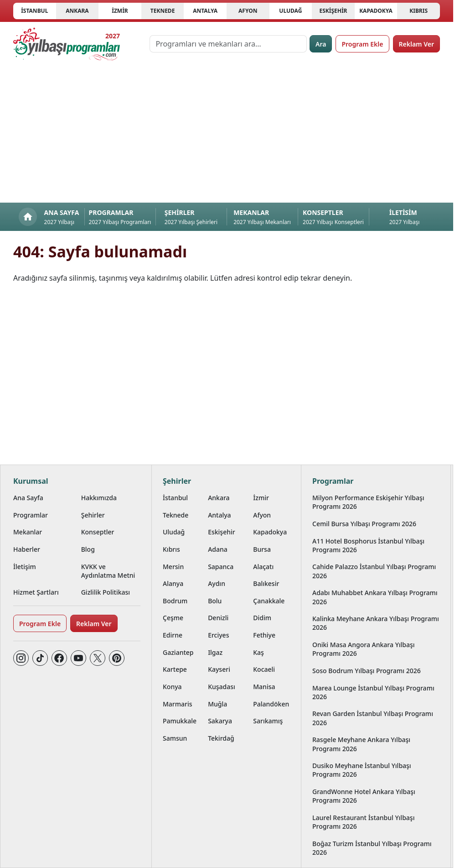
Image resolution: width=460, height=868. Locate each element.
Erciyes (218, 635)
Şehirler (93, 515)
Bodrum (175, 601)
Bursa (262, 549)
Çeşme (173, 618)
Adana (218, 549)
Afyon (248, 11)
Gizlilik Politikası (106, 592)
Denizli (218, 618)
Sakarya (220, 721)
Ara (321, 44)
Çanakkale (269, 601)
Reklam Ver (416, 44)
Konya (172, 687)
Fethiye (264, 635)
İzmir (120, 11)
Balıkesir (266, 583)
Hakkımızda (99, 498)
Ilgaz (215, 652)
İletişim (25, 567)
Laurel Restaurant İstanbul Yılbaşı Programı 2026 (363, 822)
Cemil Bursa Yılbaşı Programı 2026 (364, 524)
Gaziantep (178, 652)
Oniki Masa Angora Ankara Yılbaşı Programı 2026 (364, 649)
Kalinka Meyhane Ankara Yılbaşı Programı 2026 (376, 623)
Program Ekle (362, 44)
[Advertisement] (230, 134)
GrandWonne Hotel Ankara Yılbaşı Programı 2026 (364, 796)
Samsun (175, 738)
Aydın (217, 583)
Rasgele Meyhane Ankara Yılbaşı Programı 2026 (361, 744)
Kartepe (175, 669)
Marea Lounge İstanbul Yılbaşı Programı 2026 (373, 692)
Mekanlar (28, 532)
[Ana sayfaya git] (67, 44)
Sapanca (221, 567)
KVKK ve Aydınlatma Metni (108, 571)
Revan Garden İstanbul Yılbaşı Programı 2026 (373, 718)
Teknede (163, 11)
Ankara (77, 11)
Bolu (215, 601)
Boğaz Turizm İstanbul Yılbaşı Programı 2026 (372, 848)
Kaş (258, 652)
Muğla (217, 704)
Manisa (264, 687)
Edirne (173, 635)
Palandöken (271, 704)
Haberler (27, 549)
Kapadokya (376, 11)
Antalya (205, 11)
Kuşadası (222, 687)
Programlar (31, 515)
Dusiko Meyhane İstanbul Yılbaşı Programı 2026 (362, 770)
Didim (262, 618)
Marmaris (178, 704)
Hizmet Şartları (36, 592)
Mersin (173, 567)
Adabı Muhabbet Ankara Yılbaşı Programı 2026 (375, 597)
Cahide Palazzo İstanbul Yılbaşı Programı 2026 (374, 571)
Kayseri (219, 669)
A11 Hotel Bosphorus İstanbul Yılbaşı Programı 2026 (368, 545)
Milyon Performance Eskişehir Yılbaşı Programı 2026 (368, 502)
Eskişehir (333, 11)
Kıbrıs (419, 11)
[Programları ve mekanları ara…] (228, 44)
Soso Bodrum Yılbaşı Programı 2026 (367, 671)
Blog (88, 549)
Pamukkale (180, 721)
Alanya (173, 583)
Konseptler (98, 532)
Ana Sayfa (28, 498)
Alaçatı (263, 567)
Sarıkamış (268, 721)
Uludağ (290, 11)
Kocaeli (264, 669)
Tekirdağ (221, 738)
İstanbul (34, 11)
